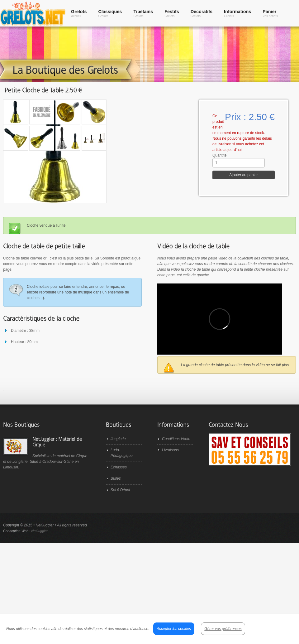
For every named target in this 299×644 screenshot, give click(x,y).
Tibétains (143, 13)
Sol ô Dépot (120, 490)
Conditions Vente (176, 439)
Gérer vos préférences (223, 629)
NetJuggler (39, 531)
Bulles (116, 478)
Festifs (172, 13)
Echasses (119, 467)
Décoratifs (202, 13)
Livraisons (170, 450)
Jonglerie (118, 439)
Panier (270, 13)
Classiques (110, 13)
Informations (237, 13)
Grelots (79, 13)
